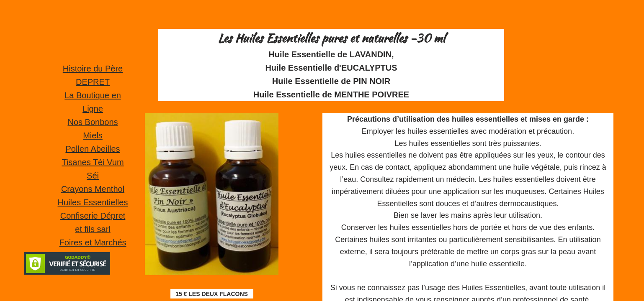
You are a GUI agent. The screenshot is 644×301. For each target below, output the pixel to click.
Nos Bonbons (93, 122)
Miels (93, 135)
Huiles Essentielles (93, 202)
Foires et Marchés (93, 242)
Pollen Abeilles (93, 149)
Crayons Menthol (93, 189)
